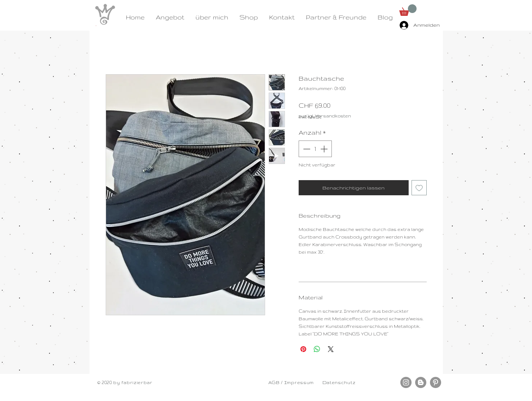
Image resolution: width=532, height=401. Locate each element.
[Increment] (325, 149)
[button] (408, 10)
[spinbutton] (315, 149)
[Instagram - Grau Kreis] (406, 382)
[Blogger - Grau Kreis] (421, 382)
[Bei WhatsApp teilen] (317, 349)
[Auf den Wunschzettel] (419, 188)
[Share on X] (331, 349)
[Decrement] (306, 149)
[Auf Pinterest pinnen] (303, 349)
